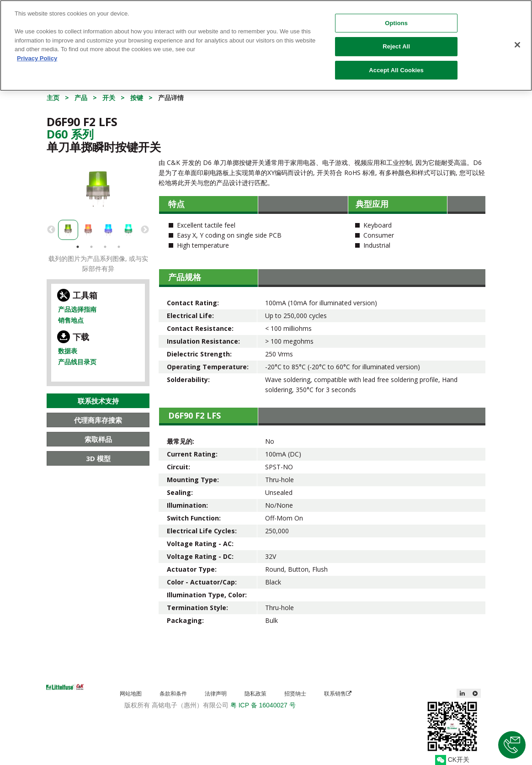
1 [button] (78, 247)
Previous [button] (51, 230)
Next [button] (145, 230)
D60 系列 (70, 134)
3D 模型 (98, 458)
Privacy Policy (37, 50)
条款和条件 (173, 693)
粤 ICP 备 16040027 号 (263, 705)
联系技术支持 (98, 401)
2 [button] (91, 247)
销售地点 (71, 320)
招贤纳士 (295, 693)
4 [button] (119, 247)
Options (396, 15)
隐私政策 (255, 693)
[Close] (517, 37)
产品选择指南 (77, 309)
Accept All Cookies (396, 62)
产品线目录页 (77, 362)
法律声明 (216, 693)
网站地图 (131, 693)
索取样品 (98, 439)
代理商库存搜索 (98, 420)
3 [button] (105, 247)
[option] (98, 189)
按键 (137, 98)
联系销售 (338, 693)
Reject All (396, 39)
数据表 (68, 351)
